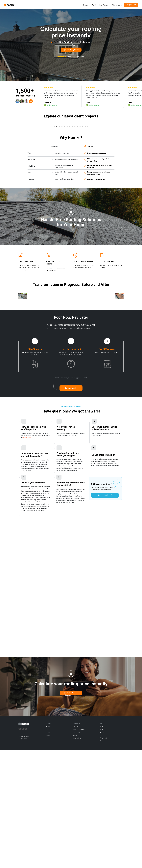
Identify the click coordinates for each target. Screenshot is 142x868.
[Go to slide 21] (87, 185)
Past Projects (104, 5)
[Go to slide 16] (79, 185)
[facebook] (20, 847)
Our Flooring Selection (79, 847)
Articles (102, 850)
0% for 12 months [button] (35, 467)
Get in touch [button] (103, 613)
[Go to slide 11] (71, 185)
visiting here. (27, 555)
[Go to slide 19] (84, 185)
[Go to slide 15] (78, 185)
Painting (48, 847)
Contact (75, 853)
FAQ (101, 853)
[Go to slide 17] (81, 185)
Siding (47, 856)
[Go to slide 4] (60, 185)
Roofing (48, 850)
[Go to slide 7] (64, 185)
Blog (101, 847)
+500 (31, 101)
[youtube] (26, 847)
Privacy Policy (104, 856)
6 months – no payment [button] (71, 467)
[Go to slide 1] (55, 185)
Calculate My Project (72, 50)
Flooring (48, 845)
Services (86, 5)
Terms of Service (105, 859)
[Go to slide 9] (68, 185)
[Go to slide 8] (66, 185)
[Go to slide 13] (74, 185)
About (94, 5)
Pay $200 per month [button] (107, 467)
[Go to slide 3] (58, 185)
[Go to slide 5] (61, 185)
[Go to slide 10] (69, 185)
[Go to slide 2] (56, 185)
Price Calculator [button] (117, 5)
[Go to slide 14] (76, 185)
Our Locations (77, 856)
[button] (71, 506)
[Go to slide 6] (63, 185)
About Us (75, 845)
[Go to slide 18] (82, 185)
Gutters (48, 853)
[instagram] (23, 847)
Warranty (103, 845)
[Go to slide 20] (86, 185)
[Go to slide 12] (73, 185)
